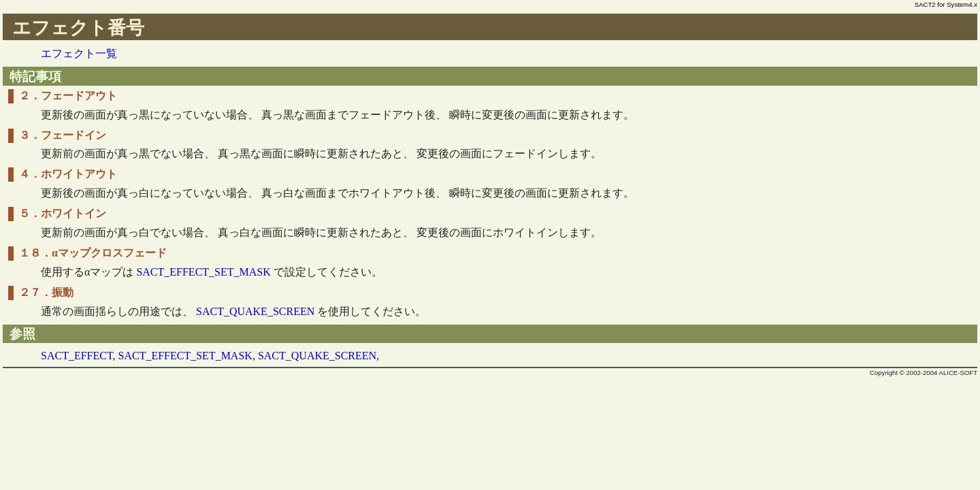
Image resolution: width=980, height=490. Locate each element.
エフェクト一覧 (79, 53)
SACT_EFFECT (77, 356)
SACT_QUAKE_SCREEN (255, 311)
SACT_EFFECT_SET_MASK (203, 272)
